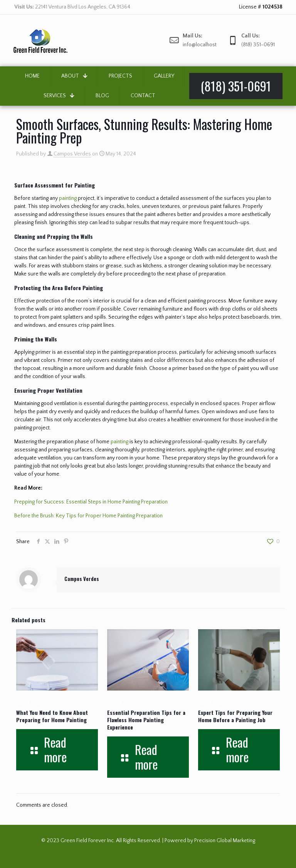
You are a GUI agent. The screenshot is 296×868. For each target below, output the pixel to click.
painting (68, 198)
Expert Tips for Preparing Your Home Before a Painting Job (235, 716)
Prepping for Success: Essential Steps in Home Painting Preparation (91, 502)
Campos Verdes (72, 154)
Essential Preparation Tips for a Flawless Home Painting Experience (146, 720)
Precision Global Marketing (225, 841)
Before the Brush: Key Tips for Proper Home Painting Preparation (88, 516)
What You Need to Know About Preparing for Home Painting (52, 716)
